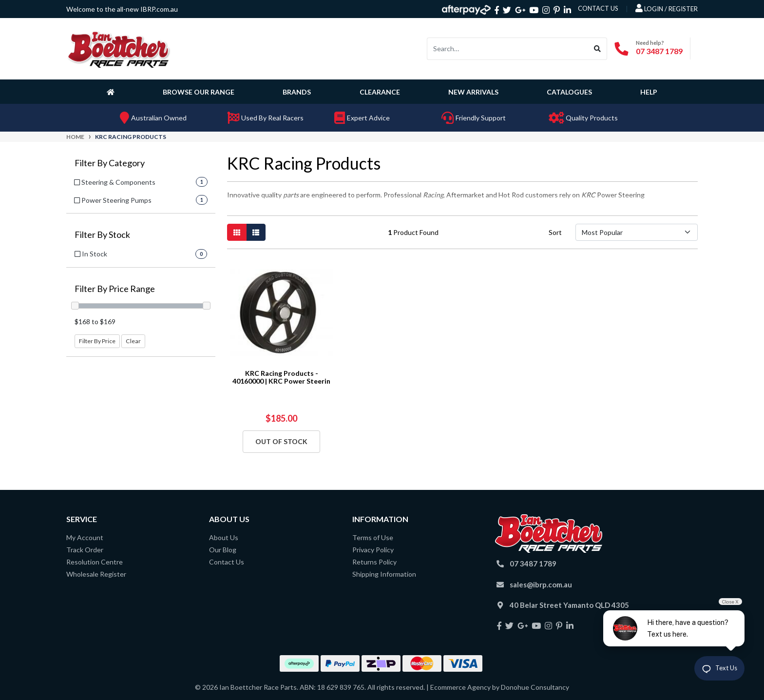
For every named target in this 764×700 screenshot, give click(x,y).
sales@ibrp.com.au (541, 584)
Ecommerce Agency (460, 687)
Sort (555, 232)
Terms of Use (373, 537)
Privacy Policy (373, 550)
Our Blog (223, 550)
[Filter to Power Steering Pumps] (141, 200)
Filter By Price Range (115, 289)
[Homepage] (113, 92)
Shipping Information (384, 574)
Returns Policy (374, 562)
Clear (133, 341)
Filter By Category (110, 163)
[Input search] (508, 49)
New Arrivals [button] (473, 92)
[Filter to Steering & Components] (141, 182)
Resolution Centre (95, 562)
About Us (224, 537)
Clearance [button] (380, 92)
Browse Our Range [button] (199, 92)
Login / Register (667, 8)
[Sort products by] (637, 232)
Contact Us (227, 562)
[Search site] (598, 49)
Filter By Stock (102, 235)
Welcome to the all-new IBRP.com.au (122, 9)
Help (649, 92)
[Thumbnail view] (237, 232)
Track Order (85, 550)
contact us (598, 8)
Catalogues (569, 92)
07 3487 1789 (659, 51)
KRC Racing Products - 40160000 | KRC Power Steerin (281, 377)
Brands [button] (297, 92)
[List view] (256, 232)
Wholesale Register (96, 574)
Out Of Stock (281, 441)
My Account (85, 537)
